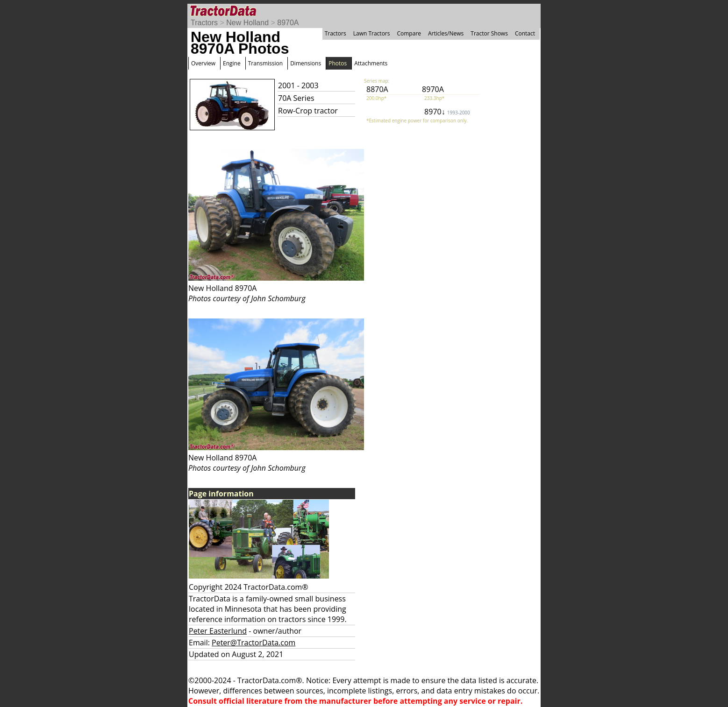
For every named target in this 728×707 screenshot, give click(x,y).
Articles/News (446, 33)
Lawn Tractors (372, 33)
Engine (232, 63)
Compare (409, 33)
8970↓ (447, 112)
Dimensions (306, 63)
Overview (203, 63)
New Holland (247, 23)
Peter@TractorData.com (253, 643)
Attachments (371, 63)
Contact (525, 33)
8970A (288, 23)
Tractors (204, 23)
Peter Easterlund (218, 631)
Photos (338, 63)
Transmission (265, 63)
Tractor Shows (489, 33)
